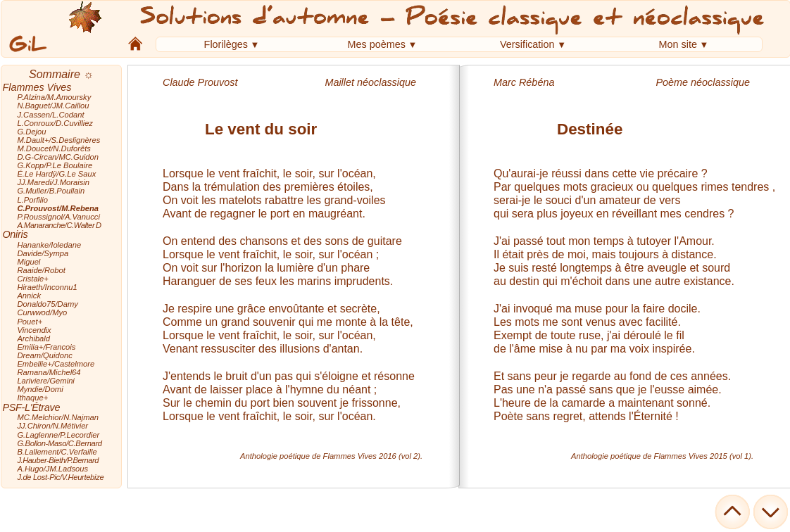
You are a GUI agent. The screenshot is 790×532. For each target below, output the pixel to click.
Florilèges (226, 44)
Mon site (678, 44)
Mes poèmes (377, 44)
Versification (527, 44)
